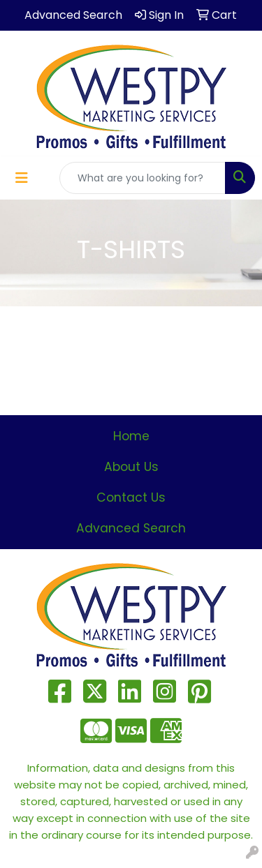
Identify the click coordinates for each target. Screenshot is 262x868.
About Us (131, 467)
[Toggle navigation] (22, 178)
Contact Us (131, 497)
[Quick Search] (143, 178)
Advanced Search (131, 528)
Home (131, 436)
